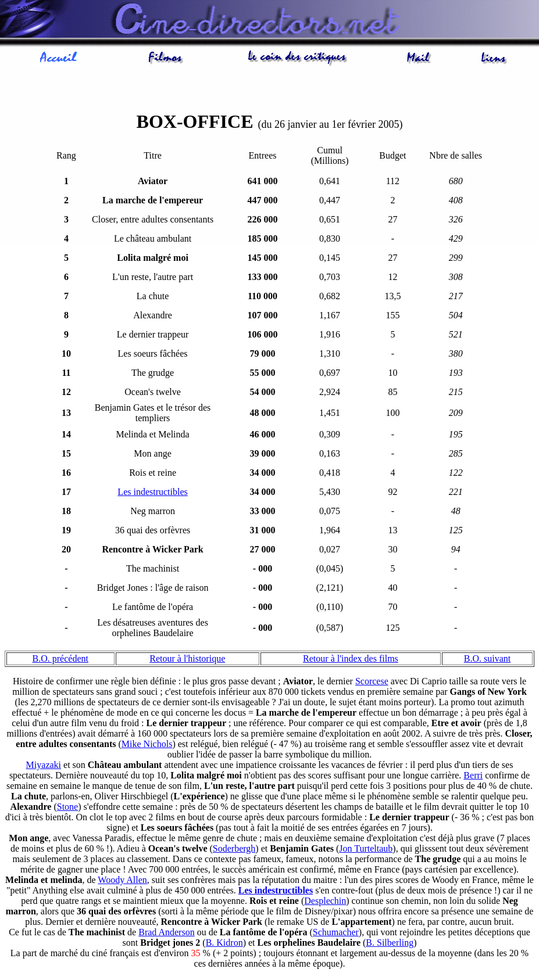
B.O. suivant (487, 660)
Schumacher (336, 934)
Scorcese (372, 683)
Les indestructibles (152, 493)
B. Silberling (390, 944)
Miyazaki (44, 767)
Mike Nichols (147, 746)
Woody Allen (122, 882)
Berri (473, 777)
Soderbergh (234, 850)
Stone (67, 808)
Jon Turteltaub (366, 850)
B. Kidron (224, 944)
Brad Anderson (166, 934)
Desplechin (325, 902)
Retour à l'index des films (351, 660)
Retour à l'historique (187, 660)
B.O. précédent (60, 660)
